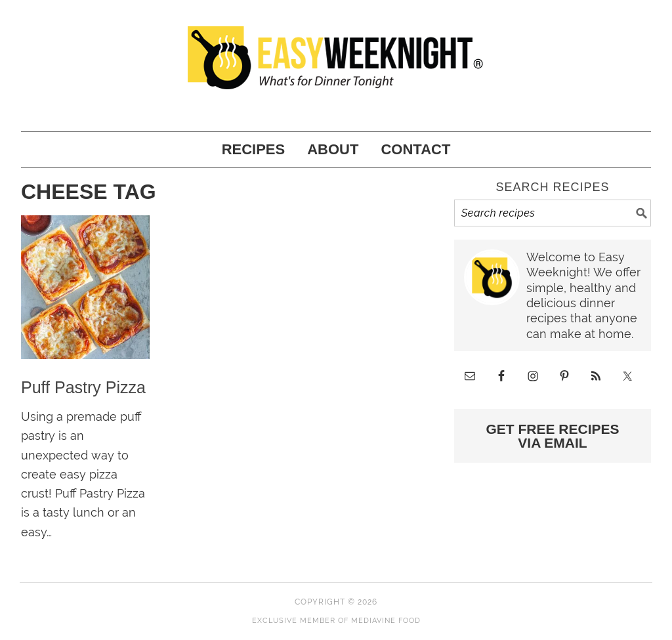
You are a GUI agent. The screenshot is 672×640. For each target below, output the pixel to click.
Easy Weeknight (336, 59)
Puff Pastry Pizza (83, 387)
